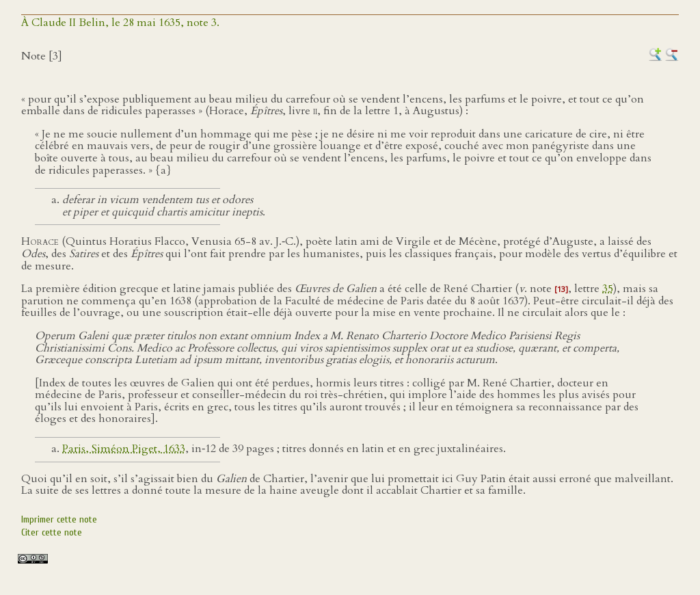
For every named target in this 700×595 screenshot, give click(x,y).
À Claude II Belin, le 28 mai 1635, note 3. (120, 23)
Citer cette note (52, 532)
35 (608, 289)
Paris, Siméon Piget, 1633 (124, 449)
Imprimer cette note (59, 519)
